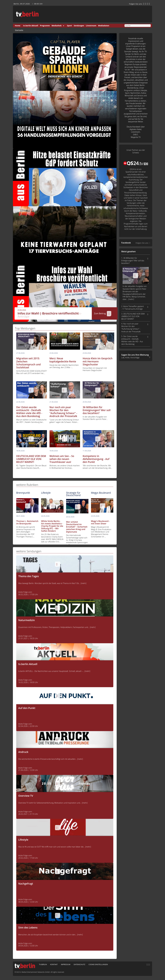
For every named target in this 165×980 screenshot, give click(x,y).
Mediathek (57, 26)
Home (18, 26)
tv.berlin (43, 964)
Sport (70, 26)
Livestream (91, 26)
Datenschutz (79, 964)
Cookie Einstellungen (98, 964)
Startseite (19, 30)
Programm (45, 26)
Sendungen (79, 26)
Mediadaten (104, 26)
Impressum (66, 964)
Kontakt (54, 964)
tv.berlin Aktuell (31, 26)
